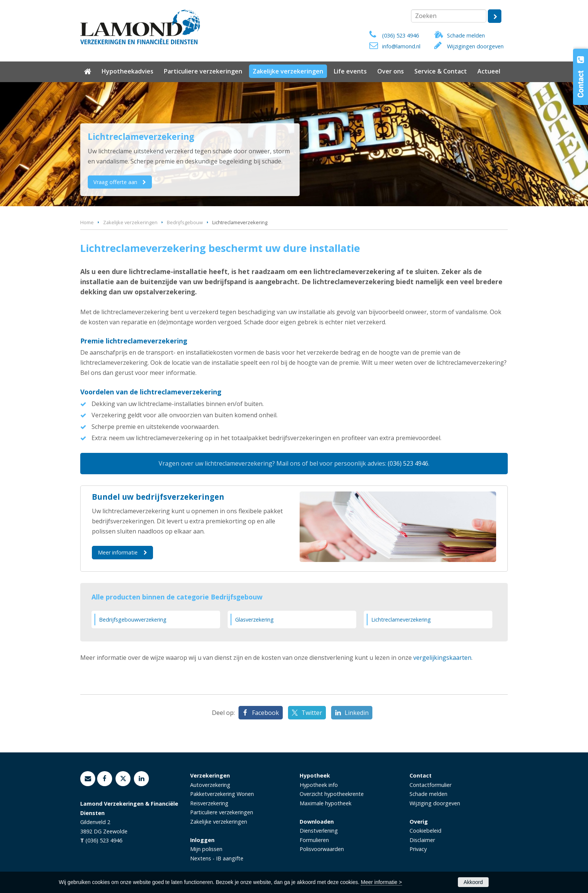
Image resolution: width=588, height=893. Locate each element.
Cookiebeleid (425, 831)
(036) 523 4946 (400, 35)
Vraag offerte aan (116, 182)
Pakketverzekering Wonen (222, 794)
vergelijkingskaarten (442, 658)
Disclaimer (422, 840)
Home (87, 222)
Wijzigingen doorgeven (475, 46)
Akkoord (473, 882)
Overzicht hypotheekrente (332, 794)
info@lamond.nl (401, 46)
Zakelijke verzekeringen (130, 222)
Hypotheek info (319, 785)
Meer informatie (118, 552)
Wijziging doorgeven (435, 803)
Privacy (418, 849)
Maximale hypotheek (325, 803)
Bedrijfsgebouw (185, 222)
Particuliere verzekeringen (222, 812)
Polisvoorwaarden (322, 849)
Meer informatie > (381, 882)
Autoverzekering (210, 785)
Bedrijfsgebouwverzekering (133, 620)
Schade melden (466, 35)
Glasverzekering (254, 620)
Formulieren (314, 840)
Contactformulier (430, 785)
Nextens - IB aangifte (217, 858)
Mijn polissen (206, 849)
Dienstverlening (319, 831)
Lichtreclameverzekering (401, 620)
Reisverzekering (209, 803)
